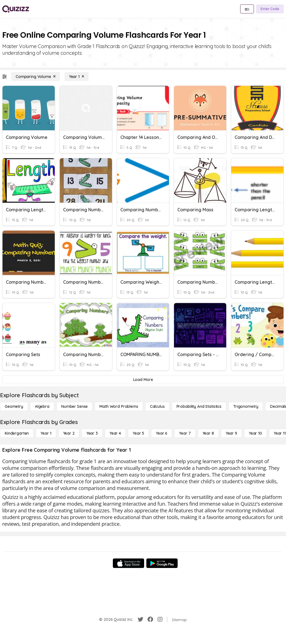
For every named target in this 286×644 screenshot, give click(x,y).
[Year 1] (77, 77)
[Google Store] (162, 563)
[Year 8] (208, 433)
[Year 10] (255, 433)
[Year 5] (138, 433)
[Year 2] (69, 433)
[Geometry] (14, 406)
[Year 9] (231, 433)
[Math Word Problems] (119, 406)
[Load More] (143, 380)
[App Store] (128, 563)
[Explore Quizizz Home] (16, 9)
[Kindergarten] (17, 433)
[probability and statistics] (199, 406)
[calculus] (157, 406)
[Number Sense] (74, 406)
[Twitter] (140, 619)
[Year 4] (115, 433)
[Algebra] (42, 406)
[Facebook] (150, 619)
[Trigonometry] (246, 406)
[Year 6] (162, 433)
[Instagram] (160, 619)
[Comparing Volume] (36, 77)
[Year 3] (92, 433)
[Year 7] (185, 433)
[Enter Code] (270, 9)
